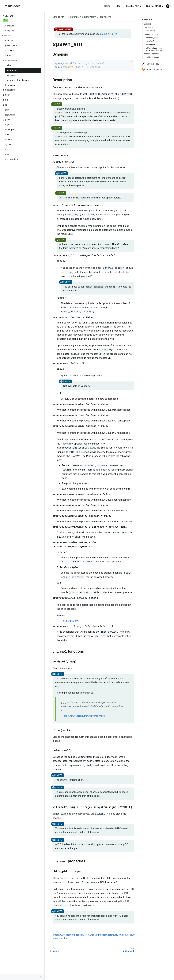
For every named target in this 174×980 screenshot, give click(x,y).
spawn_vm (12, 70)
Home (107, 6)
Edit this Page (151, 64)
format (8, 55)
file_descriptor (12, 159)
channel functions (151, 34)
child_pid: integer (153, 57)
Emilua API (59, 17)
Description (148, 27)
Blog (118, 6)
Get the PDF (133, 6)
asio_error (10, 50)
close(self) (150, 41)
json (7, 110)
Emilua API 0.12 (108, 34)
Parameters (151, 31)
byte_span (10, 85)
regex (8, 125)
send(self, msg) (152, 38)
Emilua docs (12, 6)
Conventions (10, 26)
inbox (9, 65)
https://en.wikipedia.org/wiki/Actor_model (84, 716)
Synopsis (147, 24)
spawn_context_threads (18, 80)
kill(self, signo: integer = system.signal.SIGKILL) (155, 49)
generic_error (11, 45)
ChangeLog (9, 31)
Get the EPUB (153, 6)
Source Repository (153, 70)
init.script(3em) (71, 621)
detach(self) (151, 45)
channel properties (151, 54)
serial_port (10, 129)
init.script (11, 75)
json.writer (10, 115)
